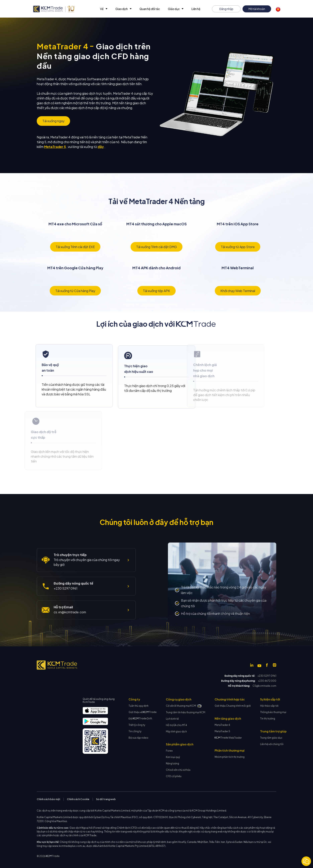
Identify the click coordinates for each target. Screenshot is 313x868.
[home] (54, 9)
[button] (104, 9)
